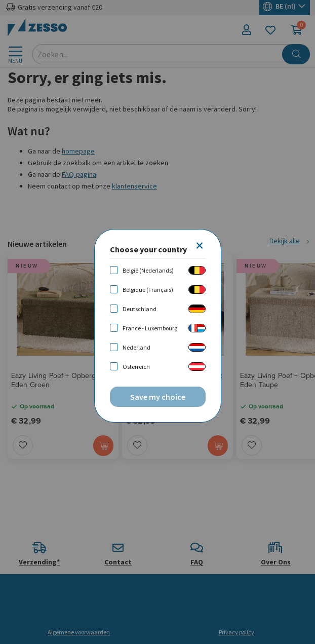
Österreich (136, 367)
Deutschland (140, 309)
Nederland (136, 347)
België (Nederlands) (148, 270)
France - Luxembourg (150, 328)
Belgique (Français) (148, 290)
